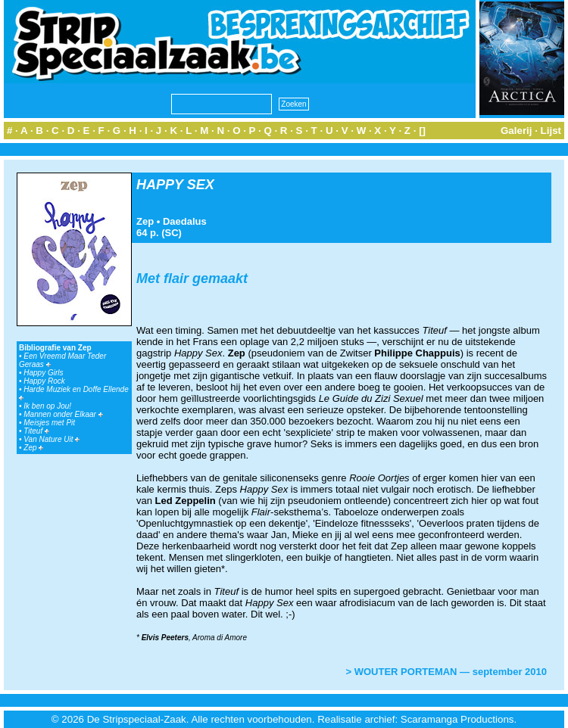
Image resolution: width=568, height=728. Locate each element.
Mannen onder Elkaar (63, 414)
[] (422, 131)
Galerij (517, 131)
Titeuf (36, 431)
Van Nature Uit (51, 439)
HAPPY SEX (175, 185)
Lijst (551, 131)
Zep (33, 448)
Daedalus (185, 221)
